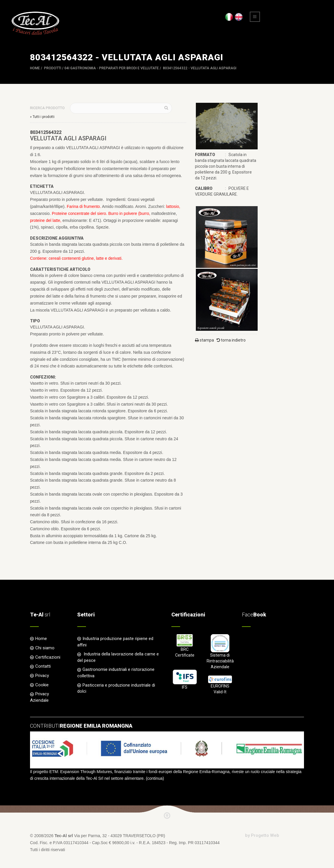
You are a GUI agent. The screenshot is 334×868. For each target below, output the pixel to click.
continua (155, 778)
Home (35, 68)
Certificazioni (48, 657)
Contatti (43, 666)
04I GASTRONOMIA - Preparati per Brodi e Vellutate (112, 68)
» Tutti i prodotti (42, 117)
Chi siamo (45, 648)
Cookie (42, 685)
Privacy (42, 676)
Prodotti (53, 68)
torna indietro (231, 340)
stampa (204, 340)
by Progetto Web (262, 835)
